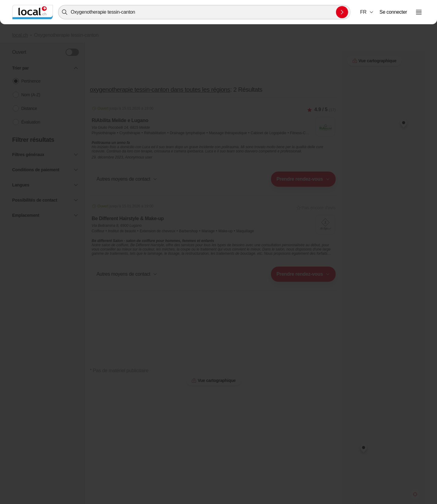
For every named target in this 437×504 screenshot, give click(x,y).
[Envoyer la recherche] (342, 12)
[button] (367, 12)
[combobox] (204, 12)
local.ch (20, 35)
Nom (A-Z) (31, 95)
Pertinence (31, 81)
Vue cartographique (213, 380)
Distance (29, 108)
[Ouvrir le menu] (419, 12)
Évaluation (31, 122)
